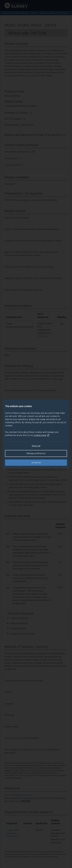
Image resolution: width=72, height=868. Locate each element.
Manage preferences (36, 453)
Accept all (36, 463)
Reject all (36, 446)
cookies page (42, 435)
